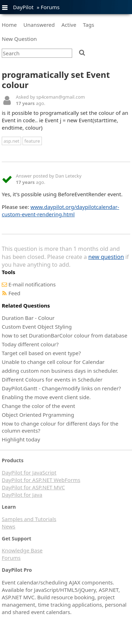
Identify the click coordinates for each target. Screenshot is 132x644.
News (9, 526)
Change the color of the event (39, 406)
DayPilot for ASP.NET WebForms (41, 480)
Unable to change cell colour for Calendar (53, 362)
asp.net (11, 141)
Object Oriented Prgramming (38, 415)
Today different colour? (30, 344)
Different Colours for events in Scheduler (52, 379)
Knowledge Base (22, 550)
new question (106, 257)
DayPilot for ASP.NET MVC (33, 487)
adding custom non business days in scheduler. (60, 371)
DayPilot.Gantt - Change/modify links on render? (61, 388)
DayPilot (23, 7)
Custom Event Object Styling (37, 327)
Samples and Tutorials (29, 519)
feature (32, 141)
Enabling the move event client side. (46, 397)
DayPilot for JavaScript (29, 472)
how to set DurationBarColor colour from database (65, 335)
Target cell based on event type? (41, 353)
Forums (50, 7)
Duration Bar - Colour (28, 318)
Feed (14, 293)
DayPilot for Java (22, 495)
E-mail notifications (32, 284)
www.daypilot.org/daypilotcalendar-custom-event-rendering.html (61, 210)
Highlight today (21, 439)
